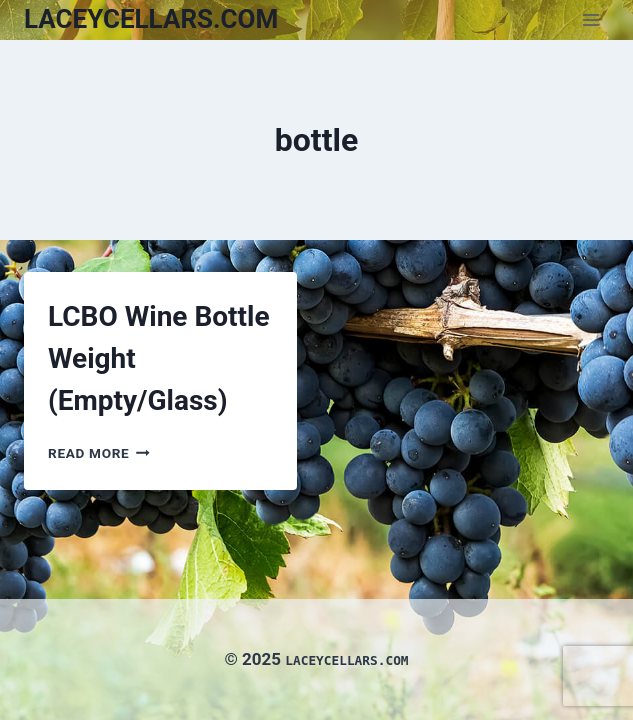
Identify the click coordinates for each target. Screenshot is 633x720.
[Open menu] (590, 19)
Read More (99, 453)
